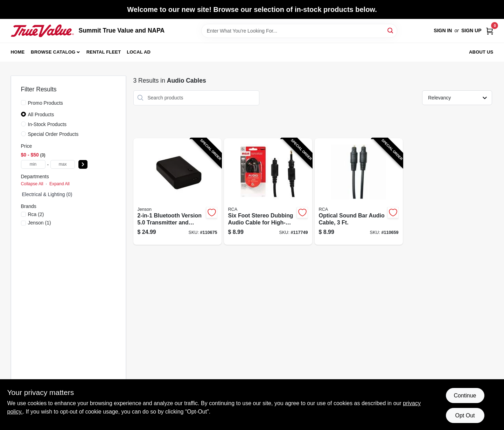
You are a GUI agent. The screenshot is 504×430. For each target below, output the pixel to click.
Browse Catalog (53, 52)
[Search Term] (299, 31)
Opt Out (465, 415)
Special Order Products (53, 134)
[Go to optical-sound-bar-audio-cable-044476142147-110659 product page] (359, 192)
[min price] (33, 164)
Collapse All (32, 184)
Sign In (443, 30)
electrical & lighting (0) (47, 194)
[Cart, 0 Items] (490, 31)
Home (18, 52)
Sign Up (471, 30)
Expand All (59, 184)
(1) (40, 223)
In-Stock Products (47, 124)
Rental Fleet (104, 52)
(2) (36, 214)
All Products (41, 115)
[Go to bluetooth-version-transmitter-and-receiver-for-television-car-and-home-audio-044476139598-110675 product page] (177, 192)
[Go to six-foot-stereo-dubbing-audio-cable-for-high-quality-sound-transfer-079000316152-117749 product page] (268, 192)
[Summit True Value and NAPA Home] (42, 31)
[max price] (63, 164)
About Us (481, 52)
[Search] (391, 30)
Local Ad (139, 52)
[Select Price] (83, 164)
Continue (465, 396)
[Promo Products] (23, 103)
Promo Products (45, 103)
